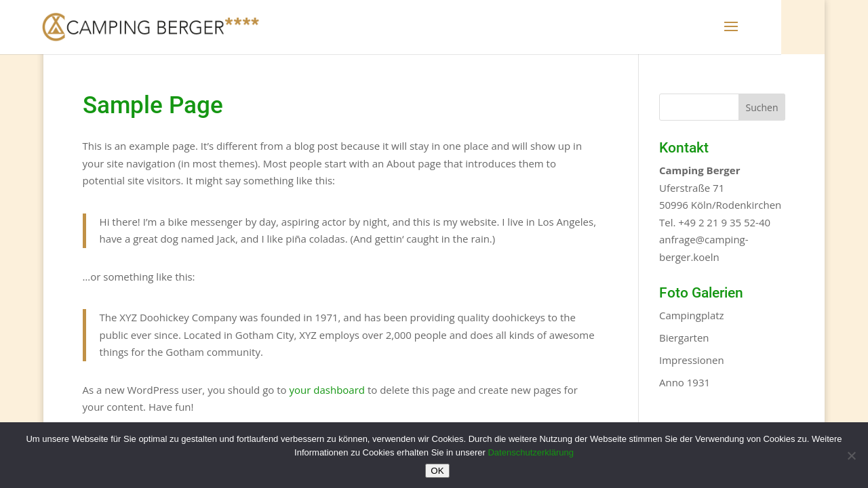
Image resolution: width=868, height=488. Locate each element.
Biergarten (684, 338)
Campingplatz (692, 315)
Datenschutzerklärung (530, 452)
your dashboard (327, 390)
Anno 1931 (685, 382)
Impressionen (692, 360)
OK (437, 471)
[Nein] (851, 455)
